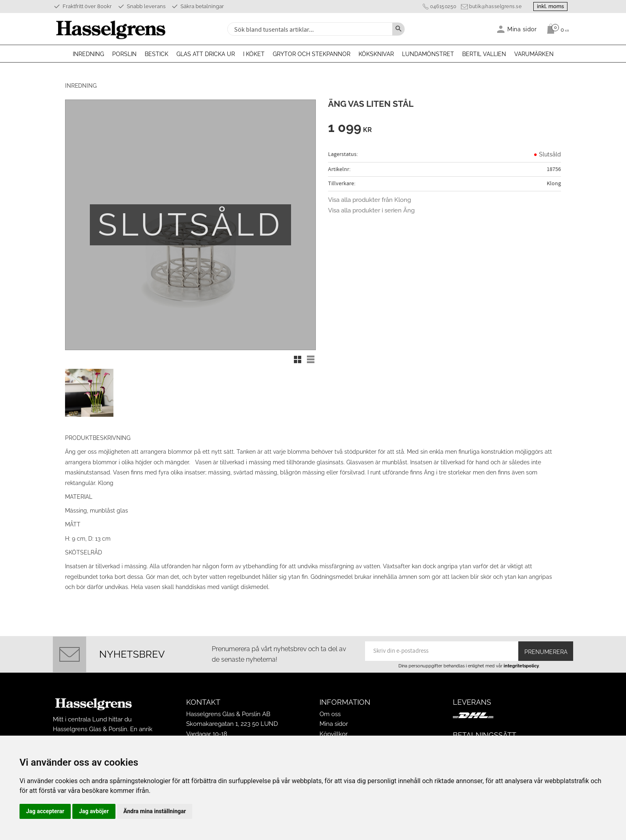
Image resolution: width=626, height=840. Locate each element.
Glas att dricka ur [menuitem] (206, 54)
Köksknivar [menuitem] (376, 54)
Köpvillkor (334, 732)
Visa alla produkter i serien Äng (371, 210)
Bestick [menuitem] (156, 54)
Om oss (330, 713)
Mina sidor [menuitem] (522, 29)
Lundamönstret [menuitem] (428, 54)
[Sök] (398, 29)
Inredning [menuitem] (88, 54)
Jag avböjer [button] (94, 811)
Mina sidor (334, 723)
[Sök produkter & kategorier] (309, 29)
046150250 (442, 6)
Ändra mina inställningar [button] (155, 811)
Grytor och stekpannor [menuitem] (312, 54)
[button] (298, 359)
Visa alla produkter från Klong (370, 200)
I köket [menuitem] (254, 54)
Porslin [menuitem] (124, 54)
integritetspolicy (521, 665)
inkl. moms (550, 6)
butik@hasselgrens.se (494, 6)
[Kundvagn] (556, 29)
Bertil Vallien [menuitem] (484, 54)
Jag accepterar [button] (45, 811)
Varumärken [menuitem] (534, 54)
